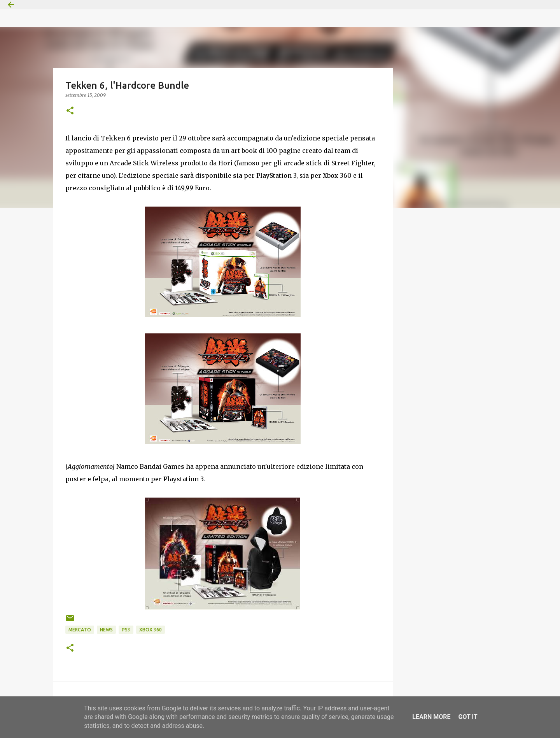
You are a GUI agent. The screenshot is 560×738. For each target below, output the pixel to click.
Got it (468, 717)
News (106, 630)
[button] (70, 111)
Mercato (80, 630)
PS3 (126, 630)
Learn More (431, 717)
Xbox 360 (150, 630)
